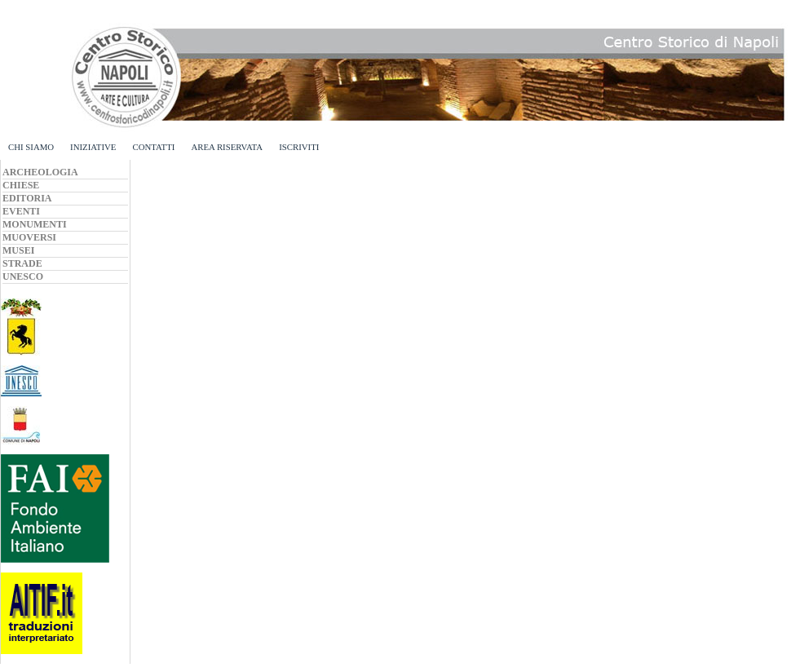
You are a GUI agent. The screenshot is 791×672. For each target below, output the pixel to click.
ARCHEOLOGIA (40, 172)
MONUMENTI (35, 224)
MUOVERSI (29, 237)
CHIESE (21, 185)
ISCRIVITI (299, 147)
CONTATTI (153, 147)
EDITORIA (27, 198)
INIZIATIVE (93, 147)
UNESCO (23, 276)
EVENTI (21, 211)
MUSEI (18, 250)
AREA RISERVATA (227, 147)
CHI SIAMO (31, 147)
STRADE (22, 263)
